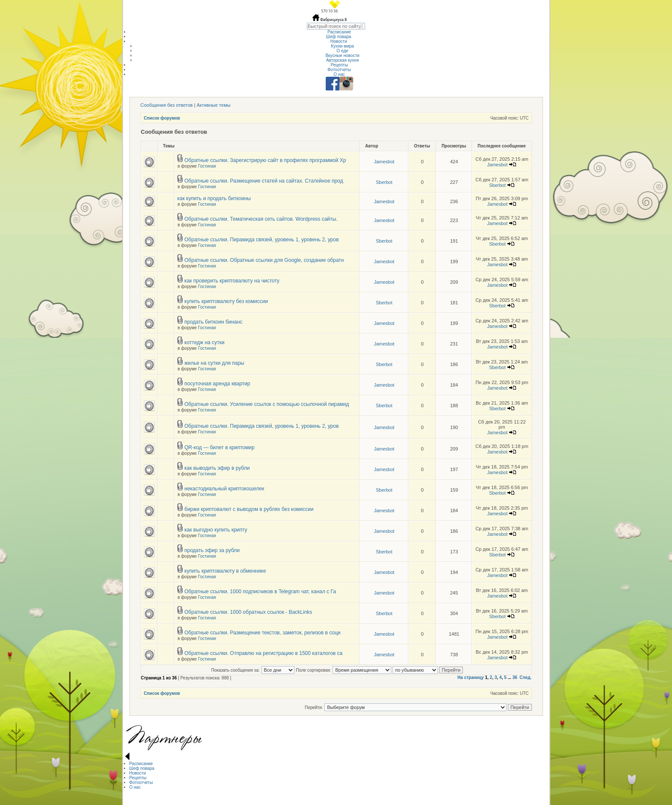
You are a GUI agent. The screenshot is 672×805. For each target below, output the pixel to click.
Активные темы (214, 105)
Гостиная (207, 166)
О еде (342, 51)
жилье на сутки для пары (214, 363)
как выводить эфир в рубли (217, 468)
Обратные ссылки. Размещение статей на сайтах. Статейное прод (264, 181)
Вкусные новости (342, 56)
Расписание (339, 32)
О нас (339, 74)
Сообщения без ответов (167, 105)
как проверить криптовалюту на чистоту (232, 281)
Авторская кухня (342, 60)
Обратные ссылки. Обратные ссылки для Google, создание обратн (264, 260)
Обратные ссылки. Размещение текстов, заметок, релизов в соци (262, 633)
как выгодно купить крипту (216, 530)
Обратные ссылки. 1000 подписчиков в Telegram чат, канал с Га (260, 592)
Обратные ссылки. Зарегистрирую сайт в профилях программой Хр (265, 160)
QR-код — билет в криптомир (219, 448)
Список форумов (162, 118)
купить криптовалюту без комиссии (226, 301)
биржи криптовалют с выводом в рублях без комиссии (249, 509)
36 (515, 677)
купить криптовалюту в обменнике (225, 571)
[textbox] (334, 26)
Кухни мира (342, 46)
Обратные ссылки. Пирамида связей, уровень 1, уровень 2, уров (261, 240)
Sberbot (384, 182)
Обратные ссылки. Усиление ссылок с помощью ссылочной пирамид (267, 404)
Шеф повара (339, 37)
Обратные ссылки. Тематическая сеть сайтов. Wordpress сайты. (261, 219)
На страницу (471, 677)
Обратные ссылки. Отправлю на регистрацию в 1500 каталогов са (263, 653)
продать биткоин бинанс (213, 322)
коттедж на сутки (204, 342)
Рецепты (339, 65)
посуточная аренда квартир (217, 384)
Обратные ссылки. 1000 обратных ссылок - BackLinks (248, 612)
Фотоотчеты (339, 70)
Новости (339, 41)
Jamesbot (384, 162)
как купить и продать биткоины (214, 198)
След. (525, 677)
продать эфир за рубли (212, 550)
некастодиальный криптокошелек (224, 489)
